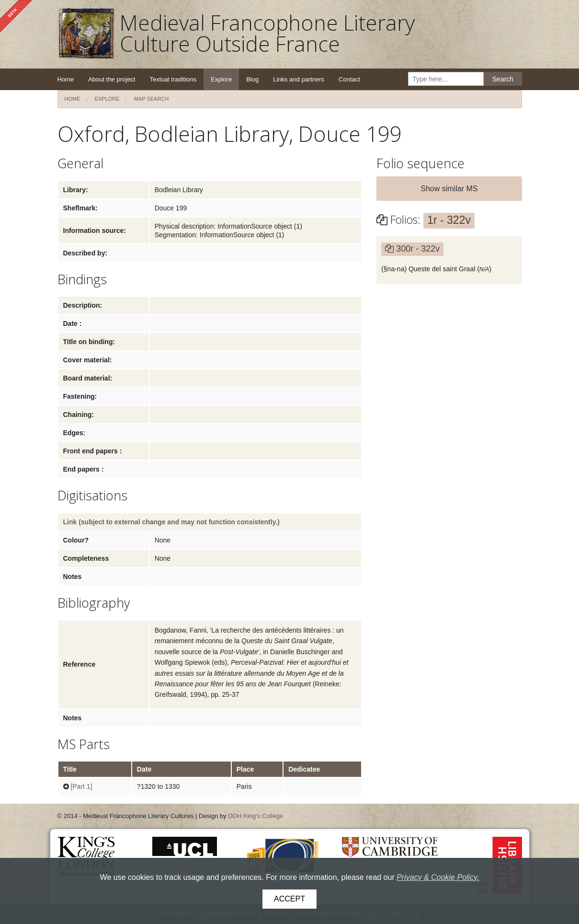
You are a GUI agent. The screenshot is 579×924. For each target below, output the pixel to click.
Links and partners (299, 79)
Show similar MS (449, 189)
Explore (221, 79)
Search (503, 79)
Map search (152, 99)
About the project (112, 79)
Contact (349, 79)
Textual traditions (173, 79)
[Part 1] (81, 786)
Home (66, 79)
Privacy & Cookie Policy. (438, 877)
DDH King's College (255, 816)
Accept (289, 899)
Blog (252, 79)
